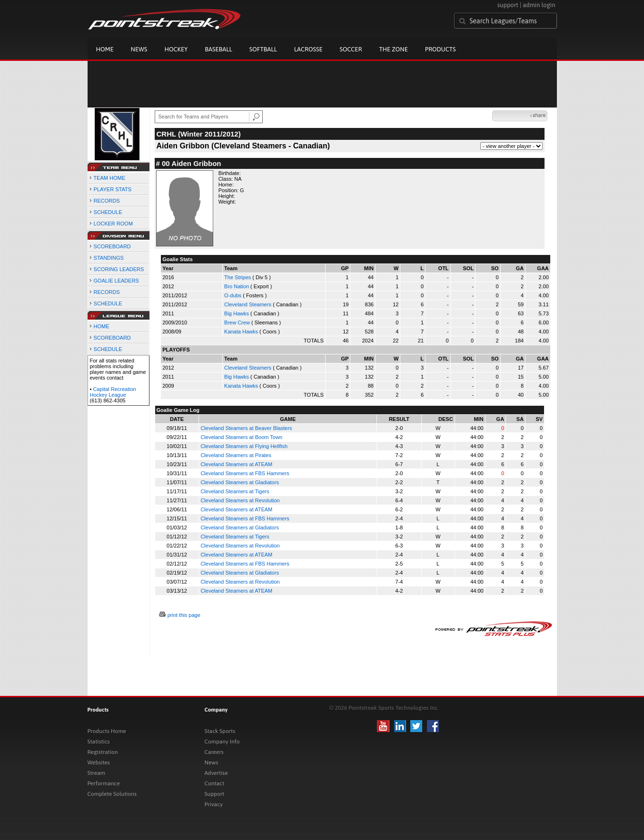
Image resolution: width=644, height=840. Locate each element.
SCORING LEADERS (119, 269)
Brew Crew (237, 322)
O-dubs (233, 295)
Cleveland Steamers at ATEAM (236, 464)
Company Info (222, 742)
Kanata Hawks (241, 332)
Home (105, 49)
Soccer (351, 49)
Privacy (214, 804)
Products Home (107, 731)
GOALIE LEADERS (116, 281)
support (508, 5)
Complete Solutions (112, 794)
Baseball (218, 49)
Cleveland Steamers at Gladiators (239, 482)
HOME (102, 326)
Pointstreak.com (164, 20)
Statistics (99, 742)
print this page (184, 615)
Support (215, 794)
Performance (104, 783)
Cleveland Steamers (248, 304)
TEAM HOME (109, 178)
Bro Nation (237, 286)
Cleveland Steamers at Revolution (240, 500)
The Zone (393, 49)
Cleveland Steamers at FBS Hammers (245, 473)
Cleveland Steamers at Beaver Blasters (246, 428)
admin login (539, 5)
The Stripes (238, 277)
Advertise (216, 773)
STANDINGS (109, 258)
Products (441, 49)
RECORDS (107, 201)
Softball (263, 49)
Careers (214, 752)
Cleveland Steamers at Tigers (235, 491)
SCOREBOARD (112, 246)
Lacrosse (308, 49)
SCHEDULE (108, 212)
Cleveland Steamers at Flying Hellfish (244, 446)
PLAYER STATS (113, 189)
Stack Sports (220, 731)
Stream (96, 773)
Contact (215, 783)
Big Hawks (237, 313)
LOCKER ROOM (114, 224)
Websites (99, 762)
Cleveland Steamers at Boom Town (241, 437)
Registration (103, 752)
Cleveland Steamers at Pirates (236, 455)
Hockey (176, 49)
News (139, 49)
